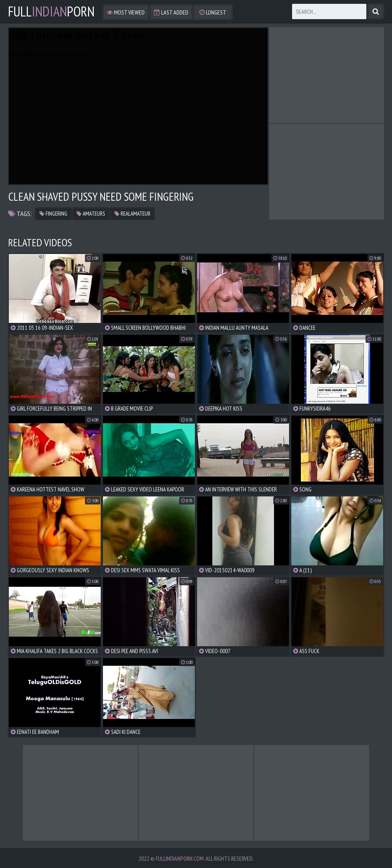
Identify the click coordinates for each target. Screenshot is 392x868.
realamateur (132, 214)
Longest (213, 12)
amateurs (91, 214)
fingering (53, 214)
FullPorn (51, 11)
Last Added (171, 12)
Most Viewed (126, 12)
